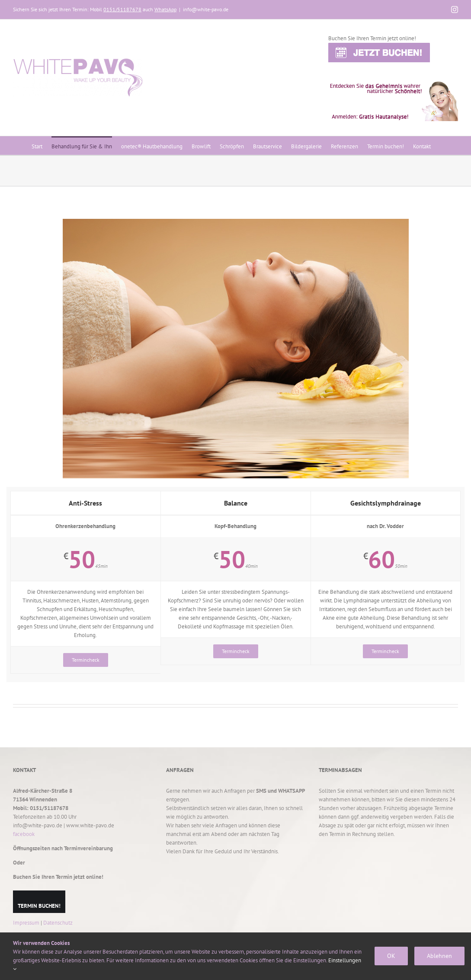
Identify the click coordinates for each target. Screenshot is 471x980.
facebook (24, 834)
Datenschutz (58, 923)
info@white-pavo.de (206, 9)
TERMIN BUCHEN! (39, 906)
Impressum (26, 923)
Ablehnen (439, 956)
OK (391, 956)
